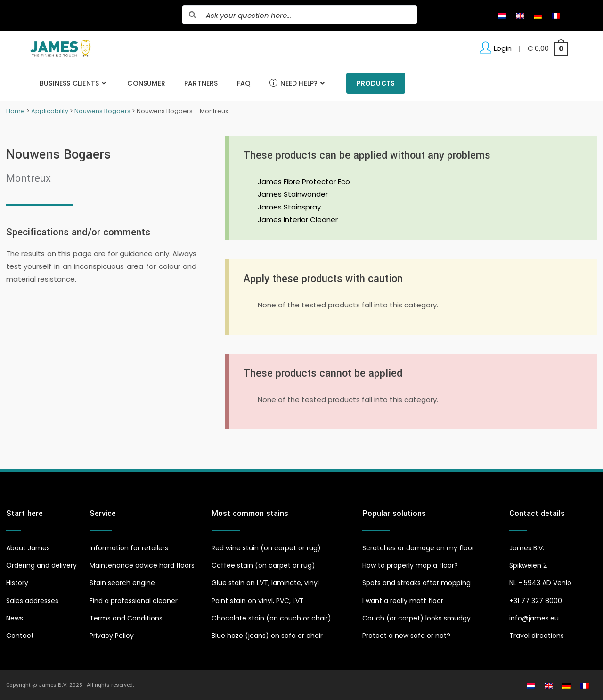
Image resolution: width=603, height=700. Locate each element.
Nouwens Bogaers (102, 111)
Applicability (50, 111)
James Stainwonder (293, 194)
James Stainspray (289, 207)
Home (16, 111)
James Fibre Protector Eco (304, 181)
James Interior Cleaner (298, 220)
